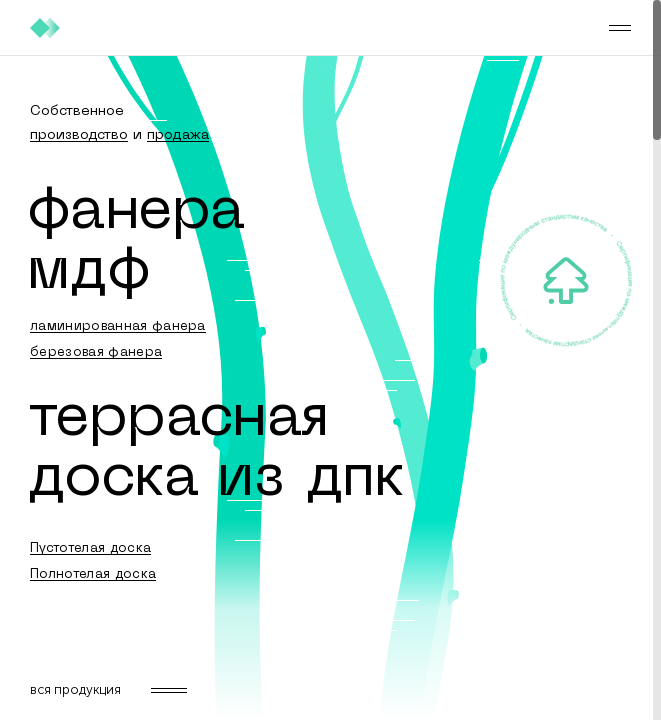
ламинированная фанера (118, 326)
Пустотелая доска (90, 548)
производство (79, 135)
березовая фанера (96, 352)
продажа (178, 135)
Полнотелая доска (93, 574)
